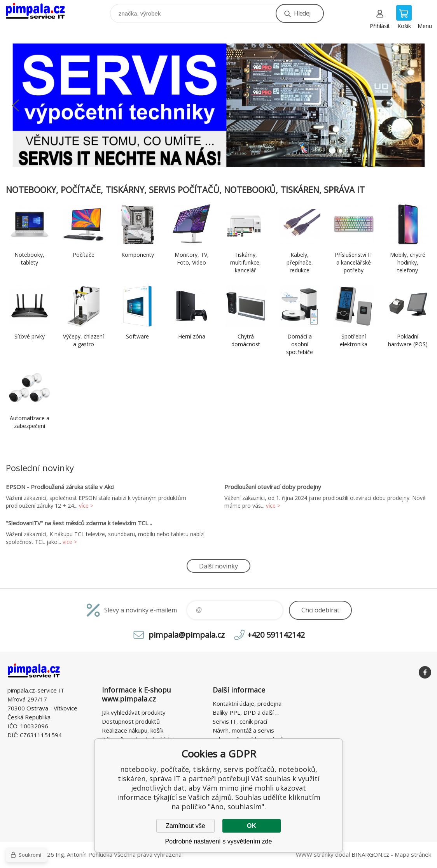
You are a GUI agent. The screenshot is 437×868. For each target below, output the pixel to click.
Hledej (302, 13)
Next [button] (421, 105)
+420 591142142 (276, 635)
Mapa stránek (413, 854)
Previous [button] (16, 105)
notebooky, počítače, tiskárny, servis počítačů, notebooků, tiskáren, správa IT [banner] (40, 11)
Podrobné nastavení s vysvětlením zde (219, 841)
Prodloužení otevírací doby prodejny (273, 487)
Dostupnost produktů (131, 721)
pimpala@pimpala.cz (187, 635)
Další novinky (218, 566)
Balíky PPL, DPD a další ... (246, 712)
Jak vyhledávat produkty (134, 712)
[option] (218, 105)
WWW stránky (315, 854)
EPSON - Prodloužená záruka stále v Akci (60, 487)
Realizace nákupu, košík (133, 730)
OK (252, 826)
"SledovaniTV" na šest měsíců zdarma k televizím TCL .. (79, 523)
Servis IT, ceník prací (240, 721)
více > (86, 506)
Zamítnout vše (185, 826)
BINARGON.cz (370, 854)
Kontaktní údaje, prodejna (247, 703)
